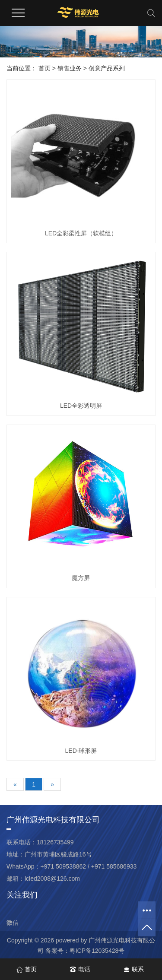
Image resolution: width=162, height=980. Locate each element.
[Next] (52, 784)
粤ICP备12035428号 (97, 951)
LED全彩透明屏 (81, 406)
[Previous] (15, 784)
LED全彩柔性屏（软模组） (81, 233)
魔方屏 (81, 578)
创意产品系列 (107, 68)
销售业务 (70, 68)
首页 (44, 68)
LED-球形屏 (81, 751)
